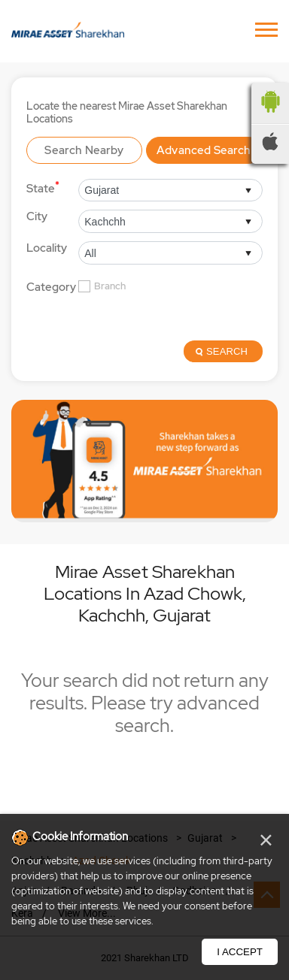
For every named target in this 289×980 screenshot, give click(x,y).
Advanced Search (204, 150)
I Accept (240, 952)
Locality (47, 248)
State (43, 187)
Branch (110, 286)
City (37, 216)
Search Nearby (84, 150)
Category (51, 287)
